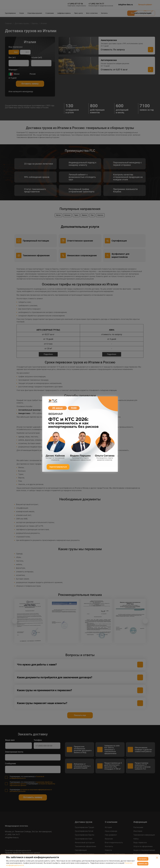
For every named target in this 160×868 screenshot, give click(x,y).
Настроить (143, 859)
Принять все (143, 864)
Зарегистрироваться (58, 467)
